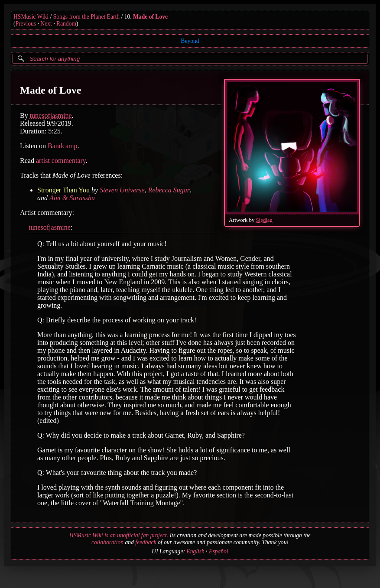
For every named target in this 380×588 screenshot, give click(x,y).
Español (219, 551)
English (195, 551)
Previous (26, 24)
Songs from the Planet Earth (86, 17)
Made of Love (150, 17)
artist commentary (61, 161)
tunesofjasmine (51, 115)
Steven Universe (122, 190)
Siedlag (264, 220)
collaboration (107, 542)
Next (46, 24)
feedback (146, 542)
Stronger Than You (63, 190)
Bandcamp (62, 146)
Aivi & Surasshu (72, 198)
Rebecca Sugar (169, 190)
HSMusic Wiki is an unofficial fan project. (119, 535)
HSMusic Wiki (31, 17)
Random (66, 24)
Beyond (190, 41)
